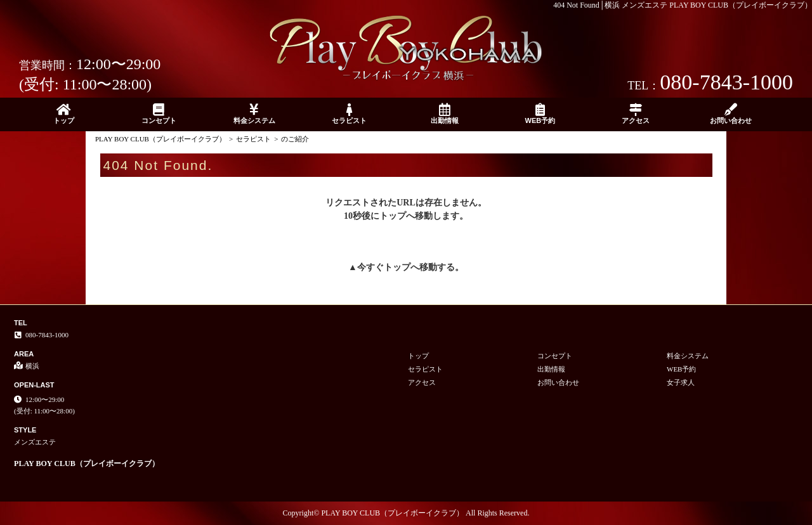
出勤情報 (445, 114)
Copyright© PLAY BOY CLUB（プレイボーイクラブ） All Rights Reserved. (406, 513)
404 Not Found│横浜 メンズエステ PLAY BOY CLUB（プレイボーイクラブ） (683, 5)
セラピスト (350, 114)
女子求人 (681, 382)
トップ (63, 114)
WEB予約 (540, 114)
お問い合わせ (731, 114)
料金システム (254, 114)
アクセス (636, 114)
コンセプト (159, 114)
